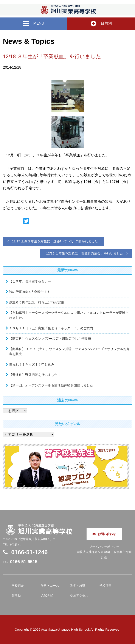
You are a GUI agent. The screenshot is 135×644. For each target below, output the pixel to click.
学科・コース (50, 586)
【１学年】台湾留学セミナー (30, 281)
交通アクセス (79, 596)
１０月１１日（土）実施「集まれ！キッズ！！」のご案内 (51, 328)
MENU (34, 24)
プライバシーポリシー (104, 547)
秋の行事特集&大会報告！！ (29, 292)
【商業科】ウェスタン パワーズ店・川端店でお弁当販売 (50, 338)
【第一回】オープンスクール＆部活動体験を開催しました (51, 385)
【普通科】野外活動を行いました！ (35, 375)
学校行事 (106, 586)
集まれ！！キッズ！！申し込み (32, 364)
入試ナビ (47, 596)
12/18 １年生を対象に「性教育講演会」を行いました (85, 253)
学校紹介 (18, 586)
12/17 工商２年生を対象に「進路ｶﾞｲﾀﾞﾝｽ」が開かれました (55, 241)
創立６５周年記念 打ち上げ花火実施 (36, 302)
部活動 (16, 596)
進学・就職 (78, 586)
